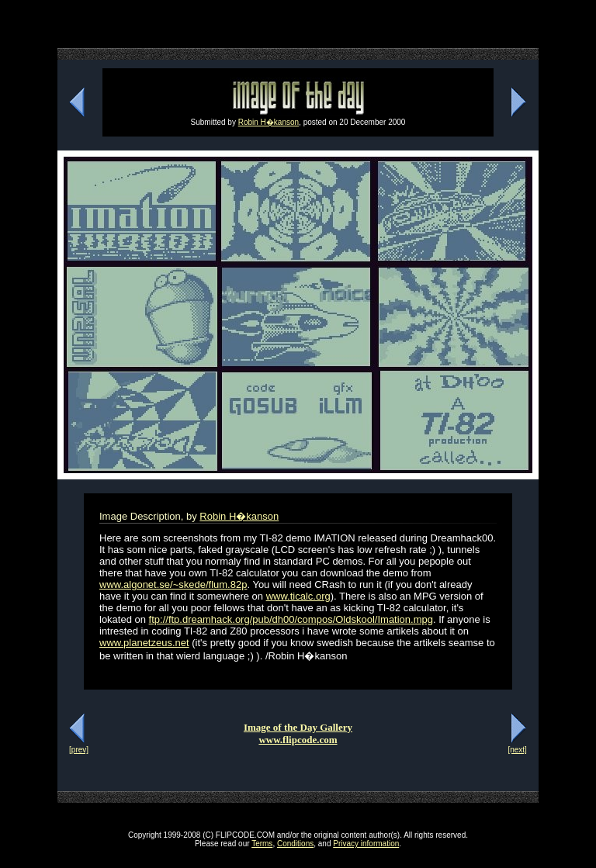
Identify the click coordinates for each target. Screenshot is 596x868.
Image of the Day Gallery (298, 727)
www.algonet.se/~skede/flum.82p (173, 584)
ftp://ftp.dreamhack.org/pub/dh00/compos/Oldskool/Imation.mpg (291, 619)
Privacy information (366, 844)
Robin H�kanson (269, 122)
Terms (262, 844)
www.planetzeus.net (144, 643)
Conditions (295, 844)
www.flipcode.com (298, 740)
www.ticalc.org (298, 596)
